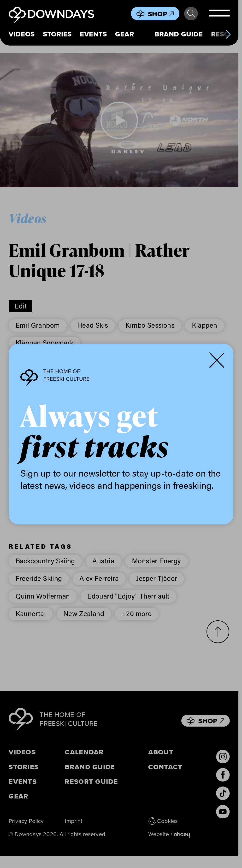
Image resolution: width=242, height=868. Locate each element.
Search (191, 13)
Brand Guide (179, 34)
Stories (57, 34)
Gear (125, 34)
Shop (161, 14)
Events (93, 34)
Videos (22, 34)
